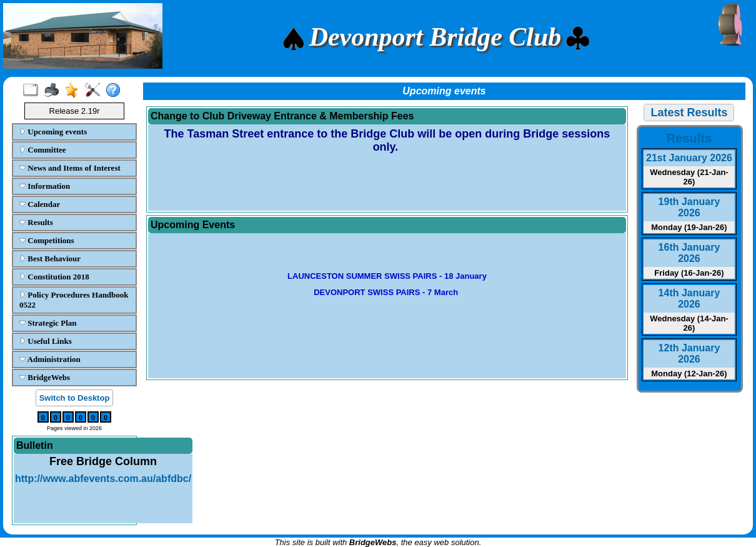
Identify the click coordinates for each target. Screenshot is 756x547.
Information (45, 186)
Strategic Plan (48, 323)
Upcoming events (53, 132)
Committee (43, 150)
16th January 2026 (689, 253)
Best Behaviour (50, 258)
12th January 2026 (689, 354)
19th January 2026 (689, 207)
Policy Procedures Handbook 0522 (74, 300)
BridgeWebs (45, 377)
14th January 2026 (689, 299)
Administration (50, 359)
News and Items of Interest (70, 168)
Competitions (47, 240)
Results (36, 222)
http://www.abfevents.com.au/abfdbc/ (103, 479)
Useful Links (46, 341)
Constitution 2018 (54, 277)
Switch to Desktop (75, 398)
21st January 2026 (689, 158)
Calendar (40, 204)
